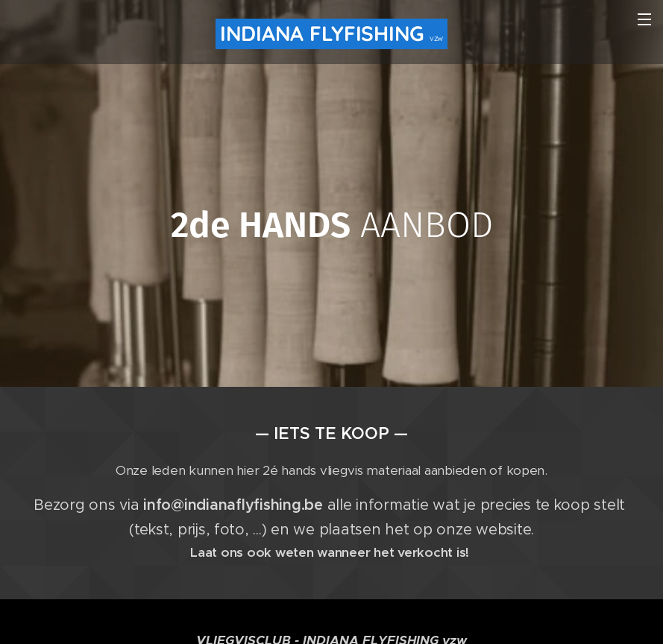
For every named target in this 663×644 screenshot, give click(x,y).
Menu (644, 19)
